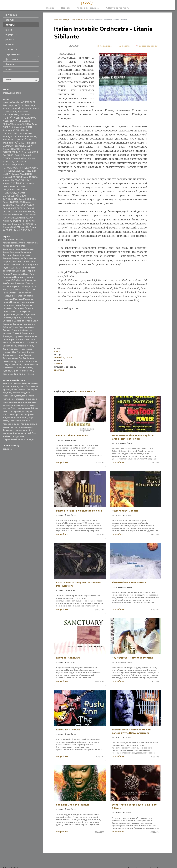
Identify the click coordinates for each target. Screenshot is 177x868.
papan (6, 102)
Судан (28, 321)
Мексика (18, 299)
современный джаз (13, 439)
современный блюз (20, 421)
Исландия (19, 277)
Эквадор (30, 339)
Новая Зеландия (23, 305)
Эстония (7, 343)
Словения (19, 321)
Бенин (6, 252)
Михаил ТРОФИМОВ (13, 183)
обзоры (66, 20)
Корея (25, 286)
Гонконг (25, 265)
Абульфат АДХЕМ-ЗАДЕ (23, 102)
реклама (7, 449)
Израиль (32, 271)
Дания (14, 268)
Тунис (14, 327)
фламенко (8, 430)
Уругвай (17, 333)
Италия (6, 280)
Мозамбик (8, 368)
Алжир (22, 243)
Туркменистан (26, 327)
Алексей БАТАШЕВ (22, 108)
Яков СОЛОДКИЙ (23, 230)
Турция (7, 330)
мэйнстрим (28, 396)
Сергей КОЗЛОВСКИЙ (14, 208)
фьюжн (18, 430)
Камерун (20, 283)
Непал (6, 302)
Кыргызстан (21, 289)
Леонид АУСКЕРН (28, 168)
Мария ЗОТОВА (29, 177)
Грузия (6, 268)
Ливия (26, 364)
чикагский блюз (29, 433)
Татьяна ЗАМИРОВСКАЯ (15, 215)
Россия (21, 314)
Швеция (20, 339)
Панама (29, 308)
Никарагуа (8, 305)
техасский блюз (11, 424)
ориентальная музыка (23, 405)
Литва (13, 293)
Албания (29, 352)
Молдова (28, 299)
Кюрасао (14, 349)
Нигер (29, 368)
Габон (26, 261)
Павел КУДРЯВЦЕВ (12, 202)
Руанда (6, 371)
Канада (29, 283)
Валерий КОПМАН (27, 137)
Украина (7, 333)
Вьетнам (17, 261)
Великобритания (21, 255)
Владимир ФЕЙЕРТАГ (14, 143)
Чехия (28, 336)
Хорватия (18, 336)
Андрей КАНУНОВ (12, 121)
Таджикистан (26, 371)
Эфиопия (17, 343)
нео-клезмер (18, 399)
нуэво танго (18, 402)
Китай (6, 286)
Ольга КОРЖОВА (27, 199)
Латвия (32, 289)
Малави (34, 364)
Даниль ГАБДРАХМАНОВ (15, 227)
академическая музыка (26, 383)
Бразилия (26, 252)
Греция (34, 265)
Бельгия (30, 249)
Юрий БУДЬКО (25, 218)
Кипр (5, 349)
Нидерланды (27, 302)
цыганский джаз (11, 433)
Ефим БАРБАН (20, 158)
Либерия (17, 364)
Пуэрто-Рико (9, 314)
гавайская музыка (12, 396)
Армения (7, 246)
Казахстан (31, 280)
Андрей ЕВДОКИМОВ (25, 118)
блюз (5, 93)
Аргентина (32, 243)
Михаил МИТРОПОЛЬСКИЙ (17, 180)
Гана (32, 261)
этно (18, 93)
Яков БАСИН (28, 221)
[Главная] (88, 3)
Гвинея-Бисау (10, 361)
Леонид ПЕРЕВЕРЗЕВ (14, 171)
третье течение (18, 427)
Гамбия (23, 358)
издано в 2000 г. (79, 20)
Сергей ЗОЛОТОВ (25, 205)
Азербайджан (10, 243)
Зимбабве (21, 271)
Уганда (15, 330)
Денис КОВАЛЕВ (11, 149)
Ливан (6, 293)
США (35, 321)
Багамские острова (13, 355)
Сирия (15, 371)
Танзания (8, 374)
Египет (21, 361)
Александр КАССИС (13, 105)
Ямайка (33, 343)
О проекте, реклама (88, 8)
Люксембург (24, 293)
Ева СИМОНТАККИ (12, 155)
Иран (32, 274)
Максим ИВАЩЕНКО (21, 174)
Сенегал (7, 318)
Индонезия (16, 274)
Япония (30, 374)
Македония (9, 296)
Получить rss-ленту (117, 8)
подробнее (62, 462)
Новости (66, 8)
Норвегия (8, 308)
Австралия (8, 240)
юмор (9, 69)
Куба (11, 289)
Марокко (7, 299)
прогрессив (21, 414)
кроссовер (8, 414)
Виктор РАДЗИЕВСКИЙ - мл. (17, 140)
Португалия (25, 311)
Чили (34, 336)
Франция (7, 336)
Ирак (26, 274)
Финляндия (28, 333)
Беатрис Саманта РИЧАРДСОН (19, 224)
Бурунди (7, 255)
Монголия (20, 368)
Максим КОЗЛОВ (11, 177)
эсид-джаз (18, 436)
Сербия (16, 318)
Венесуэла (18, 258)
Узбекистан (26, 330)
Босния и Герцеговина (14, 346)
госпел (6, 399)
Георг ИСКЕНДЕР (23, 146)
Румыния (30, 314)
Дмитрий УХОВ (30, 152)
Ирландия (8, 277)
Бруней (28, 355)
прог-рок (27, 411)
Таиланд (7, 324)
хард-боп (28, 430)
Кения (30, 346)
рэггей (17, 418)
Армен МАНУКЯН (23, 127)
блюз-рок (32, 389)
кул (4, 393)
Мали (30, 296)
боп (9, 393)
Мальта (7, 352)
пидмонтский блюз (28, 408)
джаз (12, 93)
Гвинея (31, 358)
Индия (6, 274)
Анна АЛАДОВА (23, 124)
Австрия (19, 240)
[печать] (124, 46)
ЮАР (25, 343)
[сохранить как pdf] (147, 46)
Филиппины (20, 374)
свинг (25, 418)
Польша (13, 311)
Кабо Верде (18, 280)
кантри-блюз (10, 408)
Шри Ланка (17, 352)
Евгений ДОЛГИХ (63, 357)
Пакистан (19, 308)
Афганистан (19, 246)
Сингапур (26, 318)
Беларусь (20, 249)
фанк (30, 427)
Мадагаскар (26, 349)
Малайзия (21, 296)
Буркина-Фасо (10, 358)
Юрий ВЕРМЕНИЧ (12, 221)
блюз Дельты (18, 389)
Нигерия (15, 302)
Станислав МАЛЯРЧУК (23, 211)
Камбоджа (8, 283)
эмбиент (7, 436)
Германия (15, 265)
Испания (30, 277)
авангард (8, 383)
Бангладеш (9, 249)
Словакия (8, 321)
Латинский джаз (21, 393)
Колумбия (15, 286)
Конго (29, 361)
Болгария (15, 252)
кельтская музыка (12, 411)
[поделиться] (105, 46)
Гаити (6, 265)
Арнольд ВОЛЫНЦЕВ (14, 130)
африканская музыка (14, 386)
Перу (5, 311)
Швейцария (9, 339)
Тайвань (17, 324)
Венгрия (7, 258)
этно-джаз (30, 439)
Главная (50, 8)
